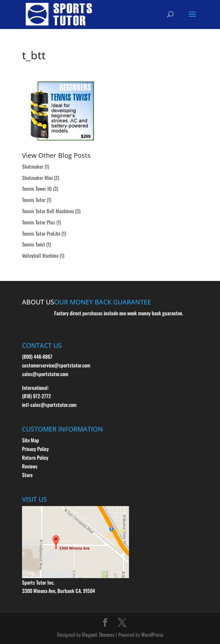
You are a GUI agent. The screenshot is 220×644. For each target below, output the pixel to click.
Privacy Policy (35, 449)
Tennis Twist (34, 244)
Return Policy (35, 457)
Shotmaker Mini (37, 178)
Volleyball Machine (40, 255)
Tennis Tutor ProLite (41, 233)
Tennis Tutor (34, 200)
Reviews (30, 466)
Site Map (31, 440)
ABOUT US (38, 302)
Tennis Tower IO (37, 188)
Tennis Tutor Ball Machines (48, 211)
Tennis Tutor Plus (39, 222)
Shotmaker (33, 166)
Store (27, 475)
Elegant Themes (98, 634)
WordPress (152, 634)
